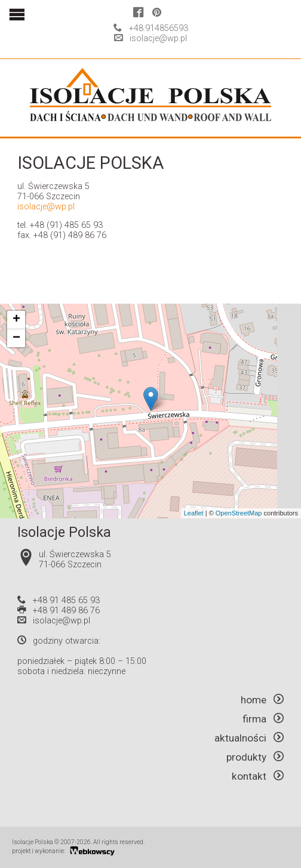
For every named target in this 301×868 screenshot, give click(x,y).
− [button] (16, 338)
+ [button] (16, 320)
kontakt (258, 776)
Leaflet (194, 513)
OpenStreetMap (239, 513)
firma (263, 719)
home (262, 700)
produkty (255, 757)
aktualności (249, 738)
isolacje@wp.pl (158, 38)
